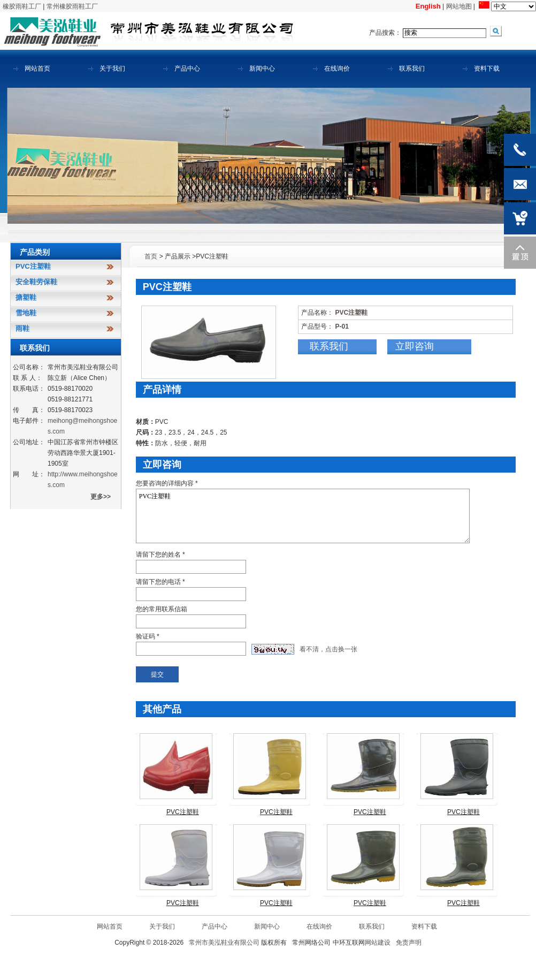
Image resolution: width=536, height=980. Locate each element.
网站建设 (378, 943)
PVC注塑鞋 (303, 516)
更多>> (101, 497)
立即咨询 (415, 346)
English (428, 6)
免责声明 (409, 943)
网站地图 (459, 6)
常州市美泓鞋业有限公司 (224, 943)
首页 (151, 256)
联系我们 (329, 346)
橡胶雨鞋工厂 (22, 6)
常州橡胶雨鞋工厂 (72, 6)
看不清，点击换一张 (328, 649)
